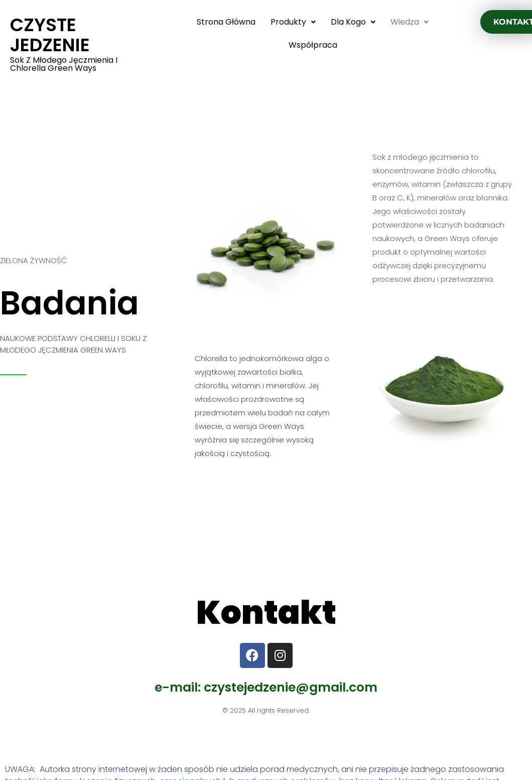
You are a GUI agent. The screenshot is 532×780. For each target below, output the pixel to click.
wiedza (410, 22)
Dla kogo (353, 22)
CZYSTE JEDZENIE (50, 35)
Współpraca (313, 45)
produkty (293, 22)
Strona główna (226, 22)
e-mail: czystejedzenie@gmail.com (266, 687)
